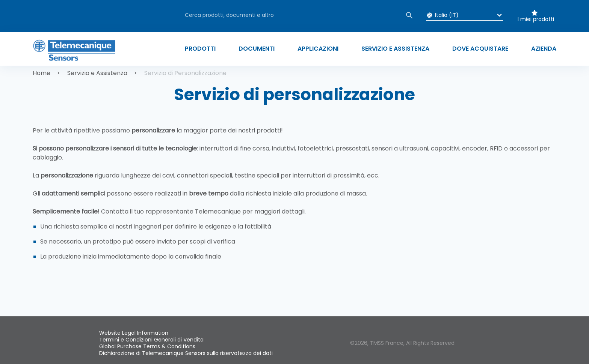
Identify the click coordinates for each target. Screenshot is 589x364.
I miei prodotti (536, 19)
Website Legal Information (134, 333)
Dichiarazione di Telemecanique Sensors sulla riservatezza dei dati (186, 353)
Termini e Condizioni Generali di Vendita (151, 340)
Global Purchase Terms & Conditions (147, 346)
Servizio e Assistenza (97, 73)
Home (42, 73)
